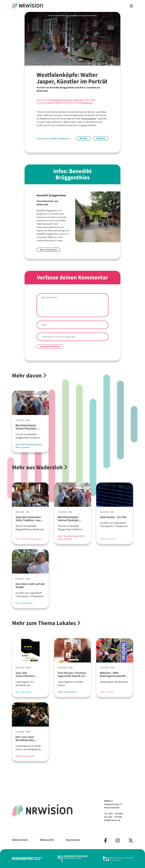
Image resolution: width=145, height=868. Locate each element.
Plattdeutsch (64, 139)
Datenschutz (20, 840)
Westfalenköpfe (89, 119)
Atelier (54, 139)
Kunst (39, 139)
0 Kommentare (86, 103)
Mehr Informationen (48, 250)
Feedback (101, 139)
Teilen (83, 139)
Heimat (84, 125)
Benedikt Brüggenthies (62, 100)
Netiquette (47, 840)
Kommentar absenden (50, 347)
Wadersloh (78, 100)
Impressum (73, 840)
